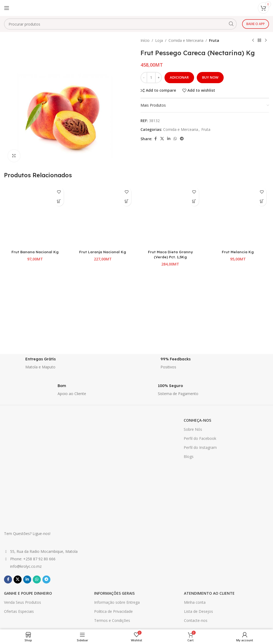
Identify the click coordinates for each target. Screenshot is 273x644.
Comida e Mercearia (186, 40)
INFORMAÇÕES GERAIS (114, 510)
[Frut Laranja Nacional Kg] (103, 216)
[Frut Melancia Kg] (238, 216)
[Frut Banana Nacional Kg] (35, 216)
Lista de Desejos (198, 528)
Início (145, 40)
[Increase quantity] (158, 78)
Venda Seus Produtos (23, 519)
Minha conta (195, 519)
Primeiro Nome (204, 570)
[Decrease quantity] (144, 78)
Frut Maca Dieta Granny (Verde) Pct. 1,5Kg (170, 255)
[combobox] (120, 24)
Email (204, 627)
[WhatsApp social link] (175, 139)
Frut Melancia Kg (238, 252)
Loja (159, 40)
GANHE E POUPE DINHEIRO (28, 510)
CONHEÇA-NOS (197, 420)
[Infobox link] (69, 365)
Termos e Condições (112, 537)
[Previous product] (253, 41)
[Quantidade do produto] (151, 78)
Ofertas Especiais (19, 528)
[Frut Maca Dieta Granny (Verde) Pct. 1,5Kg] (170, 216)
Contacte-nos (196, 537)
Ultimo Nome (204, 599)
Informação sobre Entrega (117, 519)
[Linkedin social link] (169, 139)
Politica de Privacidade (113, 528)
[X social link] (162, 139)
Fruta (214, 40)
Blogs (189, 456)
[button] (59, 201)
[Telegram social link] (182, 139)
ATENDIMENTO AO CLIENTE (209, 510)
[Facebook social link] (155, 139)
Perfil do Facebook (200, 438)
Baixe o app (256, 24)
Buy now (210, 77)
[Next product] (266, 41)
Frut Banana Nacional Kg (35, 252)
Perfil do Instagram (200, 447)
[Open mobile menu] (7, 8)
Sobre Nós (193, 429)
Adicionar (179, 77)
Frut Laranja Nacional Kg (103, 252)
